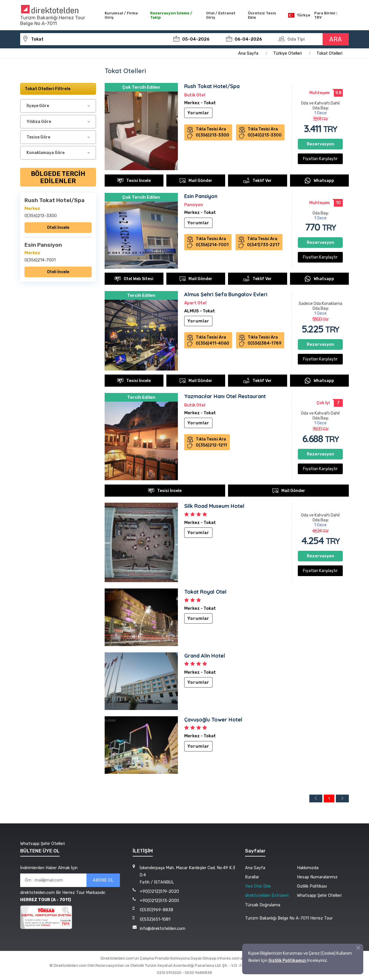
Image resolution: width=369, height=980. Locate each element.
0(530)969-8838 (157, 910)
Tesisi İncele (134, 181)
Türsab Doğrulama (263, 905)
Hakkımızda (308, 868)
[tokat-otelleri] (96, 39)
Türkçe (299, 15)
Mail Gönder (196, 181)
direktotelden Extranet (267, 895)
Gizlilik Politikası (312, 886)
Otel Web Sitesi (134, 279)
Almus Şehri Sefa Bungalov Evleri (226, 294)
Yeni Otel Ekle (258, 886)
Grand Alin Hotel (205, 656)
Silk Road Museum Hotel (214, 506)
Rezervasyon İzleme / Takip (171, 15)
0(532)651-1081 (155, 919)
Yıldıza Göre (39, 122)
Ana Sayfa (255, 868)
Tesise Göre (38, 137)
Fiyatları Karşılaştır (320, 159)
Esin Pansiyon (201, 196)
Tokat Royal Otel (205, 592)
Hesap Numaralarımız (317, 877)
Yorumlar (198, 113)
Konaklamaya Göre (46, 153)
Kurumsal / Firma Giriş (121, 15)
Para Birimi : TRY (326, 15)
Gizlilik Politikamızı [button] (288, 961)
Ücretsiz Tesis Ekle (262, 15)
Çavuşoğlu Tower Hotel (213, 720)
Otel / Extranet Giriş (221, 15)
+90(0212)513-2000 (159, 901)
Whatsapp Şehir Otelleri (43, 844)
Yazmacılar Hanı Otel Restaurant (225, 396)
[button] (358, 948)
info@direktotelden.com (163, 928)
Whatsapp (319, 181)
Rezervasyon (320, 144)
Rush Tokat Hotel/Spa (212, 87)
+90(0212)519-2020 (159, 891)
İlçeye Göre (38, 106)
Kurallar (252, 877)
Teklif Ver (258, 181)
